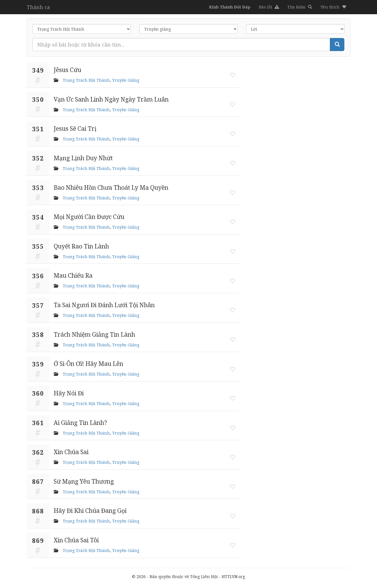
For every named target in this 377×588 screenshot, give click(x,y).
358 (38, 335)
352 (38, 158)
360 (38, 393)
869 (38, 541)
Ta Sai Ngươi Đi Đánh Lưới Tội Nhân (104, 305)
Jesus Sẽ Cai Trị (75, 128)
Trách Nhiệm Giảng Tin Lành (94, 334)
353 (38, 188)
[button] (333, 7)
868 (38, 511)
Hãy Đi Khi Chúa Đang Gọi (90, 511)
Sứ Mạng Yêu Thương (84, 481)
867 (38, 482)
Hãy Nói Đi (69, 393)
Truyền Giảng (126, 80)
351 (38, 129)
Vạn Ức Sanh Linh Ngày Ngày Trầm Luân (111, 99)
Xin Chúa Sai (71, 452)
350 (38, 100)
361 (38, 423)
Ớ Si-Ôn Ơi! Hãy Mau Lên (88, 364)
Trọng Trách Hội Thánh (86, 80)
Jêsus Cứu (67, 70)
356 (38, 276)
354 (38, 217)
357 (38, 305)
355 (38, 246)
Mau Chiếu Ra (73, 275)
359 (38, 364)
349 (38, 70)
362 (38, 452)
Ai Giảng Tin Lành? (80, 423)
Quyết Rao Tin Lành (81, 246)
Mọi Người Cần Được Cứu (89, 217)
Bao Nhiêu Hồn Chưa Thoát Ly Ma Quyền (111, 187)
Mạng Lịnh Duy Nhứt (83, 158)
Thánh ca (38, 7)
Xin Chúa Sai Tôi (76, 540)
